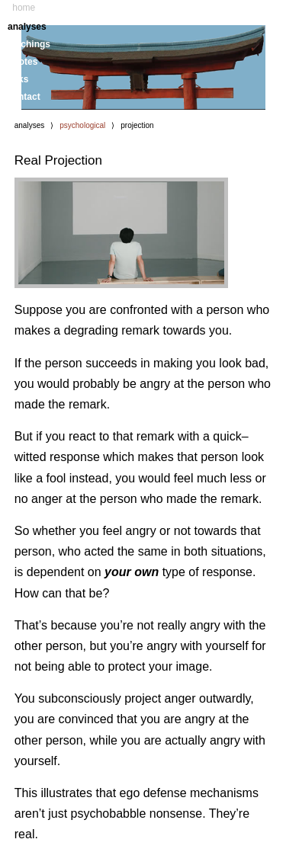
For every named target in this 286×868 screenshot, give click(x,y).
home (24, 8)
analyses (27, 27)
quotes (22, 62)
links (18, 79)
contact (24, 97)
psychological (82, 125)
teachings (29, 44)
